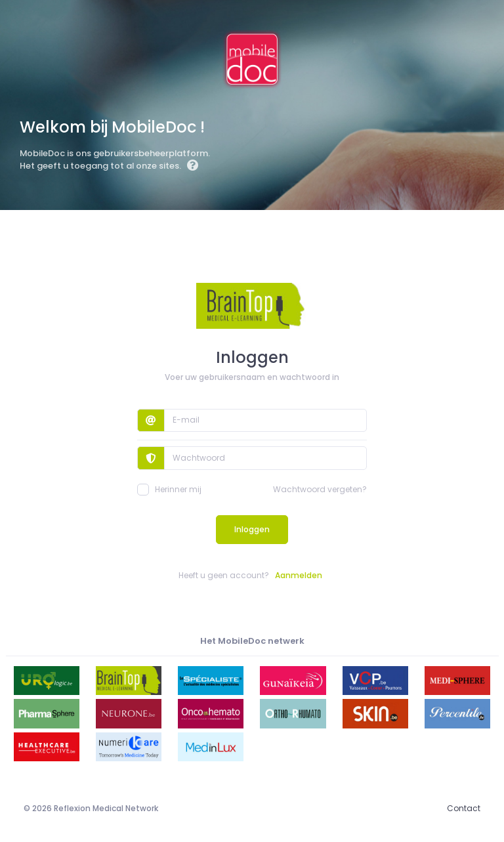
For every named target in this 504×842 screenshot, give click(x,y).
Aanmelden (299, 575)
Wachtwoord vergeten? (320, 489)
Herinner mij (169, 490)
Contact (464, 808)
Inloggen (252, 529)
